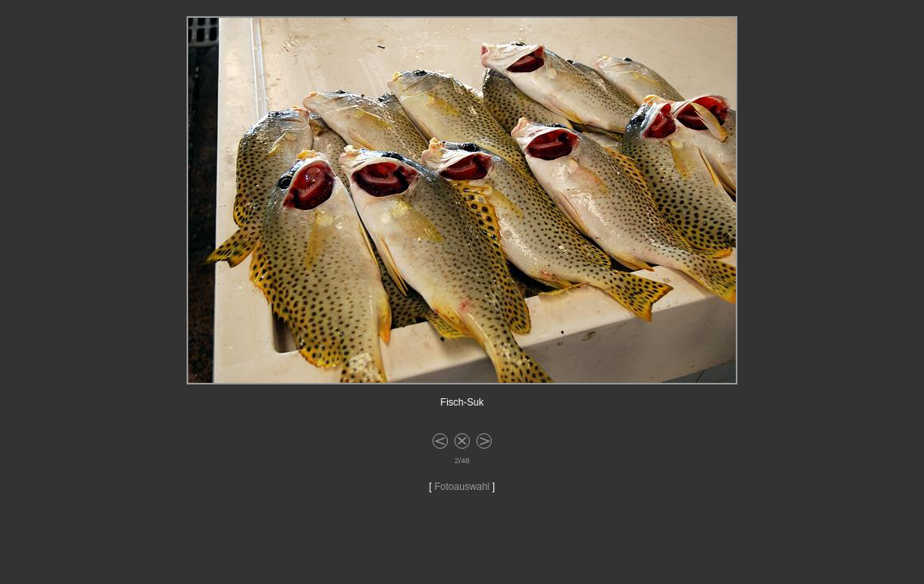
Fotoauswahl (462, 487)
